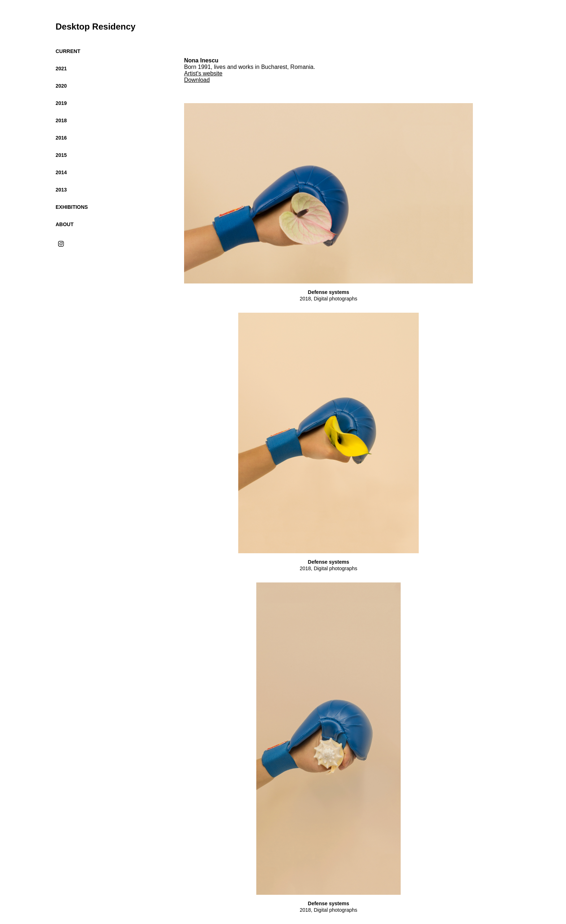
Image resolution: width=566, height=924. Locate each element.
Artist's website (203, 73)
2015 (61, 155)
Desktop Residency (95, 27)
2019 (61, 103)
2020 (61, 86)
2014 (61, 172)
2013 (61, 190)
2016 (61, 138)
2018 (61, 120)
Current (68, 51)
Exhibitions (72, 207)
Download (197, 80)
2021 (61, 69)
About (65, 224)
